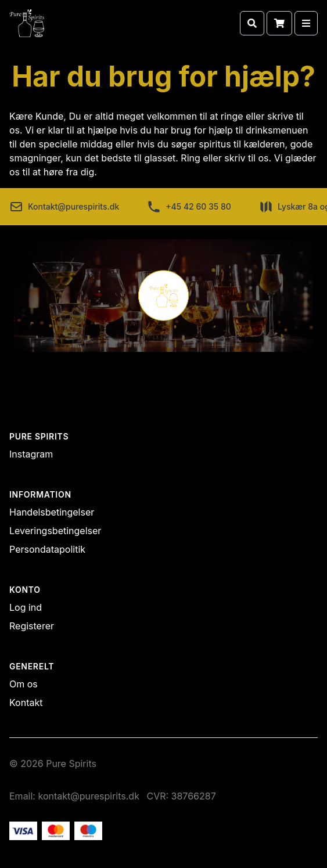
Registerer (32, 626)
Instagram (31, 454)
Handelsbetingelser (52, 512)
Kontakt (26, 703)
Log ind (26, 607)
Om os (24, 684)
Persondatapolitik (47, 549)
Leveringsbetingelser (55, 531)
